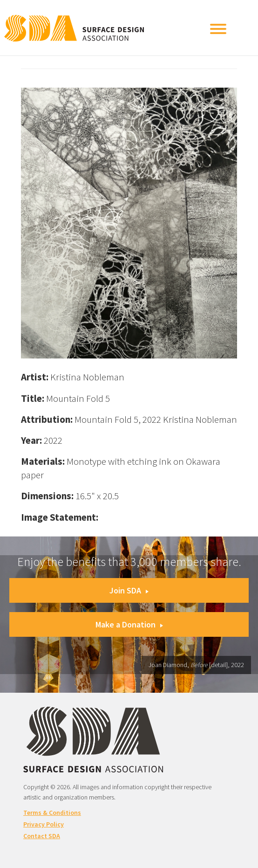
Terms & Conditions (52, 813)
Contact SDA (42, 836)
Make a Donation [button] (129, 624)
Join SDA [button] (129, 590)
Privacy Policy (44, 824)
